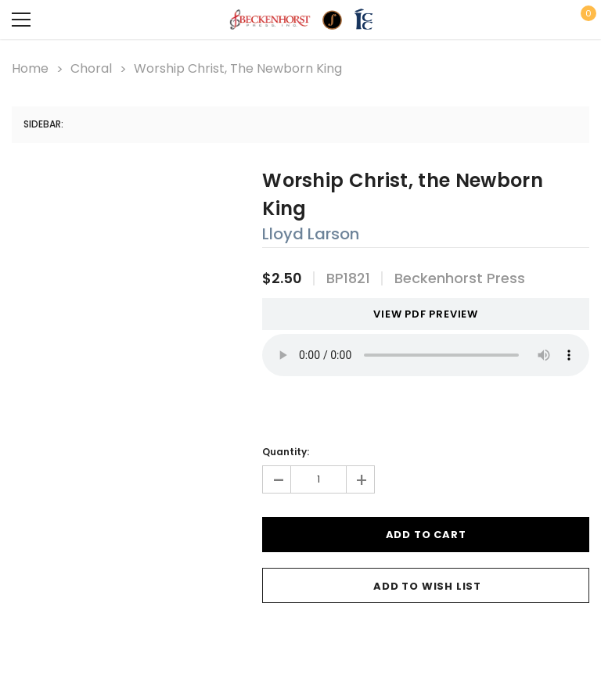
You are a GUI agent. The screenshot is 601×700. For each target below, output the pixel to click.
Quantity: (286, 452)
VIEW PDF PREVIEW (420, 314)
